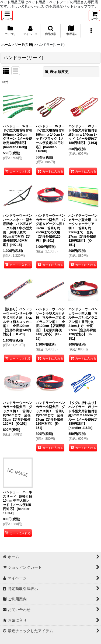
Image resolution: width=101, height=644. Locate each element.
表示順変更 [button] (57, 72)
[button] (7, 15)
